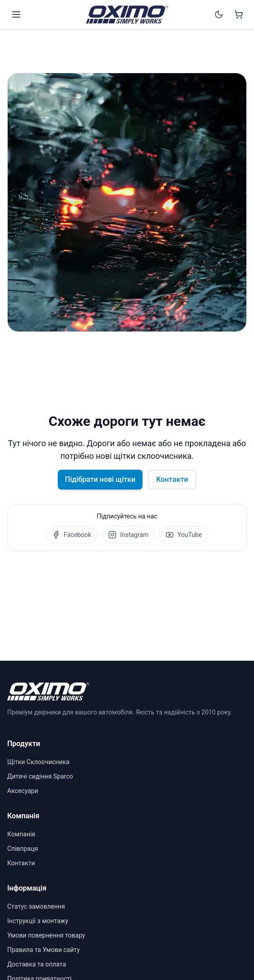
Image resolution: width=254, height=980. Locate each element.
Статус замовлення (36, 906)
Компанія (21, 834)
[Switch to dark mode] (219, 14)
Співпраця (23, 849)
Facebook (72, 535)
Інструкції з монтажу (38, 921)
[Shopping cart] (239, 14)
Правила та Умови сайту (44, 950)
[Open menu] (16, 14)
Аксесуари (23, 791)
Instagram (128, 535)
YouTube (184, 535)
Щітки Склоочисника (38, 762)
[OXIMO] (127, 14)
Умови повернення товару (46, 935)
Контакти (172, 479)
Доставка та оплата (37, 964)
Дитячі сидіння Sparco (40, 776)
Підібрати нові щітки (100, 479)
